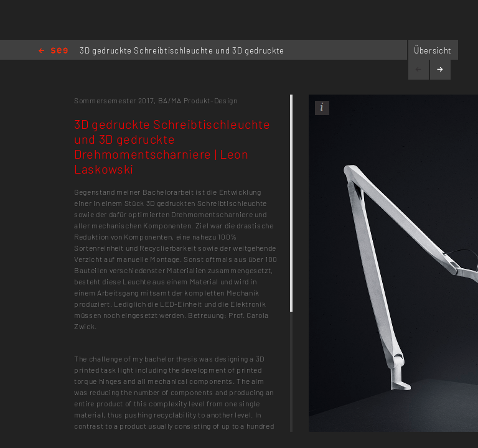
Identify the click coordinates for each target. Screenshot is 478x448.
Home (53, 51)
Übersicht (433, 50)
